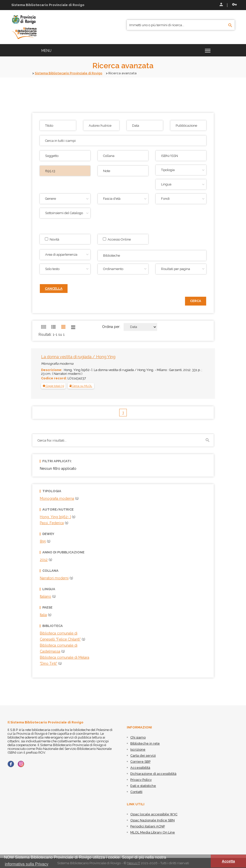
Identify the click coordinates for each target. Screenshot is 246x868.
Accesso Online (117, 239)
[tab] (53, 386)
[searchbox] (153, 255)
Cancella (54, 288)
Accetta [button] (228, 861)
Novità (52, 239)
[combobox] (152, 255)
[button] (53, 386)
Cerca (196, 301)
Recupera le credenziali (234, 5)
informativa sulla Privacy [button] (27, 864)
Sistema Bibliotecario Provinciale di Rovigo (69, 73)
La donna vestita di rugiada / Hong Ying (78, 357)
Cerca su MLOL (81, 386)
